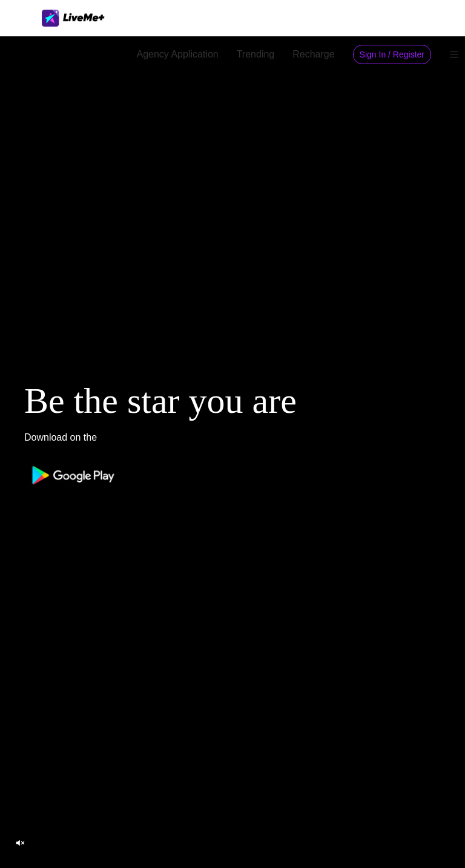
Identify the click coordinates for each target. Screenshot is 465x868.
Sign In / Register (392, 54)
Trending (256, 54)
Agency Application (177, 54)
